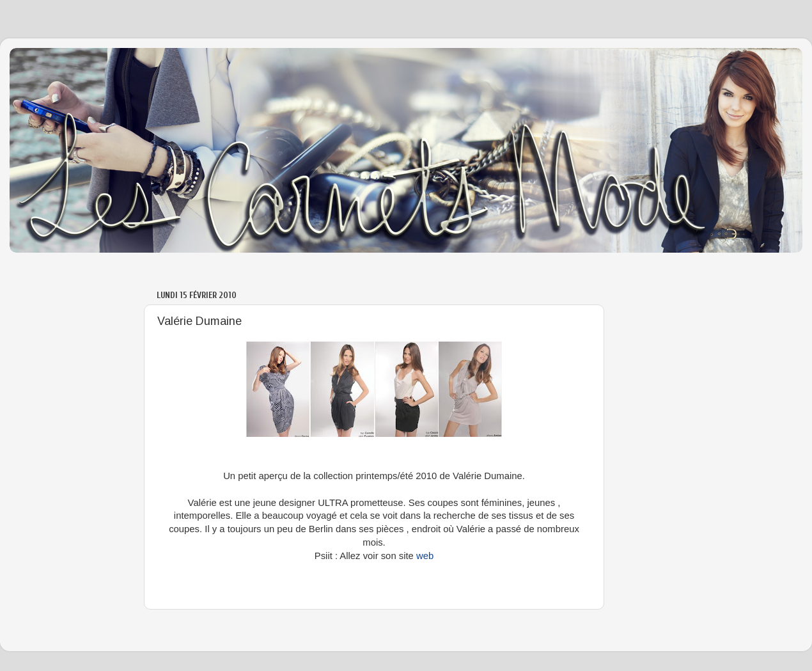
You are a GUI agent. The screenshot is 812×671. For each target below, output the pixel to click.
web (425, 556)
